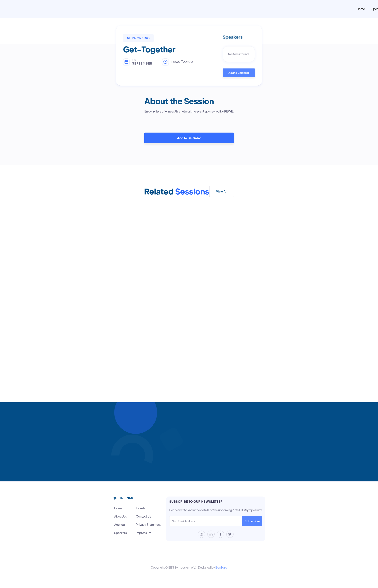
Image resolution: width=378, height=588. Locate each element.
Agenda (120, 525)
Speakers (121, 533)
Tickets (141, 508)
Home (361, 9)
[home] (214, 9)
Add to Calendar (239, 73)
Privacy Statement (148, 525)
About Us (121, 516)
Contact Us (143, 516)
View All (222, 191)
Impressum (143, 533)
